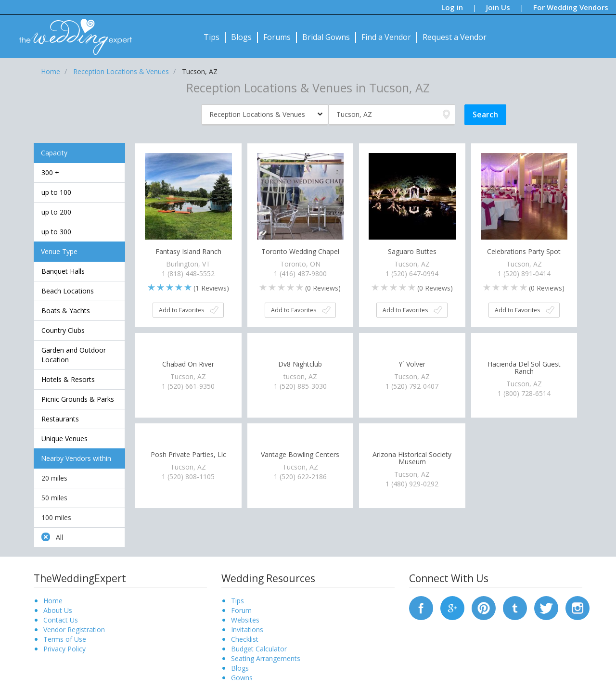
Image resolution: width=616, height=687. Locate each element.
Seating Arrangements (266, 658)
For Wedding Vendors (571, 7)
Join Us (498, 7)
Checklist (245, 639)
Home (53, 601)
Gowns (242, 678)
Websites (245, 620)
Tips (212, 37)
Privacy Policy (64, 649)
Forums (277, 37)
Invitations (247, 630)
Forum (241, 610)
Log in (452, 7)
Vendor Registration (74, 630)
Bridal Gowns (326, 37)
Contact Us (61, 620)
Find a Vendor (386, 37)
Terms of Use (65, 639)
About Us (58, 610)
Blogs (241, 37)
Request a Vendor (455, 37)
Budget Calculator (259, 649)
